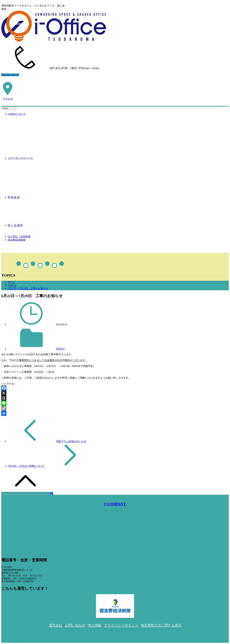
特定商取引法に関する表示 (161, 625)
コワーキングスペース (20, 158)
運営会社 (56, 625)
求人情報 (95, 625)
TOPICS (12, 285)
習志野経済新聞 (16, 240)
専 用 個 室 (14, 197)
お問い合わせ (10, 75)
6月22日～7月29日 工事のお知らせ (28, 288)
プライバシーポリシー (121, 625)
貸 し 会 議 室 (15, 225)
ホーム (11, 282)
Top (27, 493)
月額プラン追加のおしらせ (71, 441)
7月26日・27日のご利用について (26, 466)
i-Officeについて (17, 114)
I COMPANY (115, 504)
